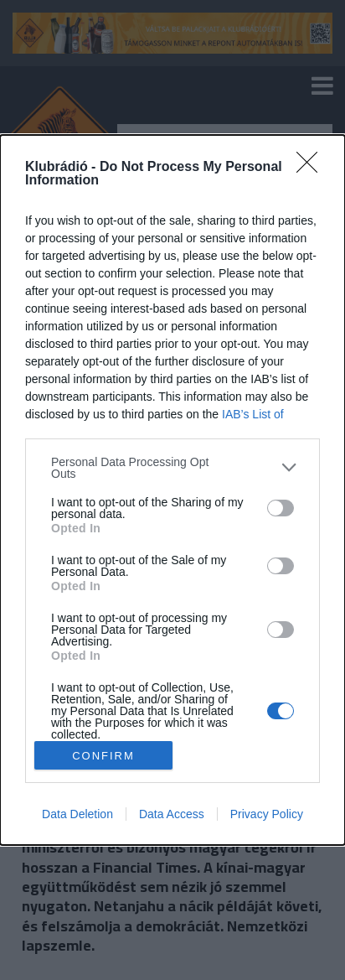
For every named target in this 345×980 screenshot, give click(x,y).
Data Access (172, 814)
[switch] (281, 508)
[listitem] (172, 468)
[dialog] (172, 490)
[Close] (312, 168)
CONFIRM (103, 756)
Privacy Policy (267, 814)
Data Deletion (77, 814)
